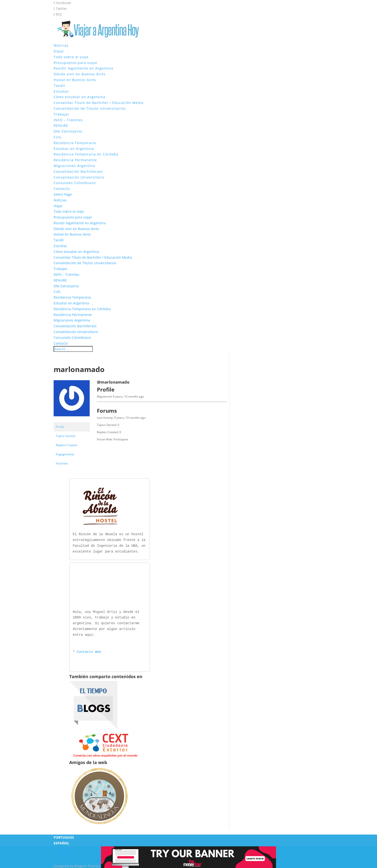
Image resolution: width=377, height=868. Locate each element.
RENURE (61, 125)
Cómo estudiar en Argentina (79, 97)
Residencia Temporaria (75, 143)
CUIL (58, 137)
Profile (60, 427)
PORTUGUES (64, 836)
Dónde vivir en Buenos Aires (80, 74)
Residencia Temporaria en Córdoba (86, 154)
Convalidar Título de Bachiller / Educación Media (99, 103)
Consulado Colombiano (75, 183)
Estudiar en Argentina (74, 149)
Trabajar (61, 114)
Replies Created (66, 445)
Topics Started (65, 436)
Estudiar (61, 91)
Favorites (62, 463)
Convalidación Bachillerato (78, 171)
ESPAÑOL (61, 842)
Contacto (62, 189)
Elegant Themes (87, 865)
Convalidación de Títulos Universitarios (90, 108)
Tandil (59, 86)
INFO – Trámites (68, 120)
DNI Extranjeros (68, 131)
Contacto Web (89, 651)
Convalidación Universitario (79, 177)
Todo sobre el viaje (71, 57)
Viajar (59, 51)
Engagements (65, 454)
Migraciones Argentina (74, 166)
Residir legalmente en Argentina (83, 68)
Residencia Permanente (75, 160)
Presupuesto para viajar (76, 63)
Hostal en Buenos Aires (75, 80)
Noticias (61, 45)
